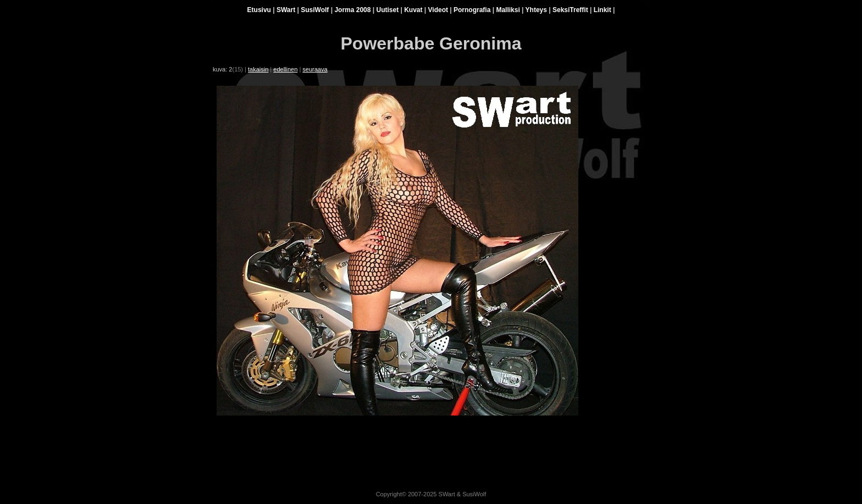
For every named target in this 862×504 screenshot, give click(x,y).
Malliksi (508, 10)
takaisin (258, 69)
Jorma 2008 (352, 10)
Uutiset (387, 10)
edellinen (285, 69)
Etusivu (259, 10)
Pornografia (472, 10)
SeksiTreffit (570, 10)
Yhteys (536, 10)
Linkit (603, 10)
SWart (286, 10)
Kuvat (413, 10)
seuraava (315, 69)
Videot (438, 10)
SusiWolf (315, 10)
